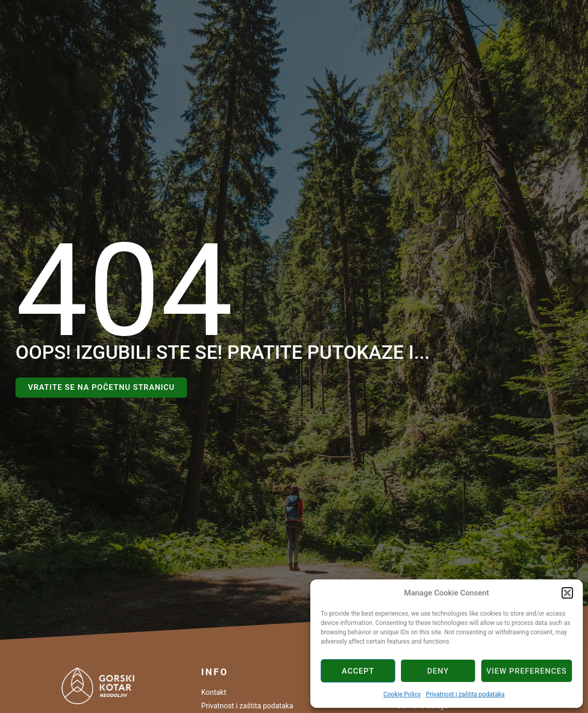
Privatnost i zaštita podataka (465, 694)
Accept (358, 671)
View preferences (527, 671)
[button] (567, 593)
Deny (438, 671)
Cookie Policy (402, 694)
